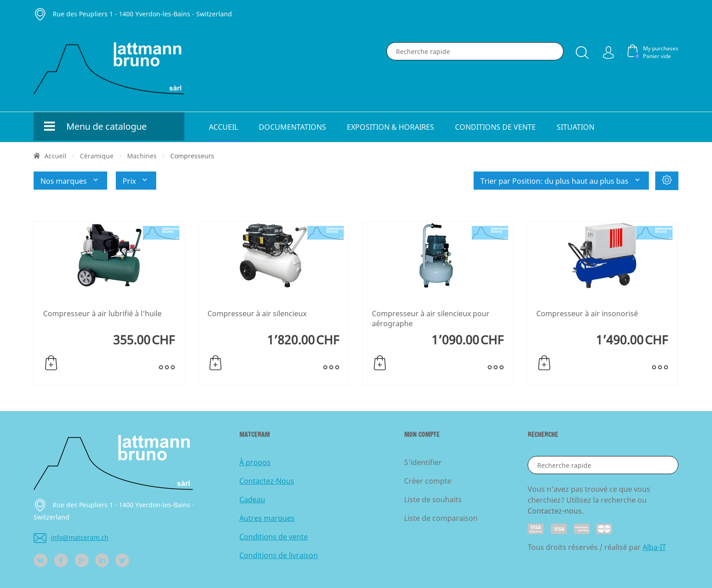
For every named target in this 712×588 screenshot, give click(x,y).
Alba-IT (654, 547)
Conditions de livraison (279, 555)
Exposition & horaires (391, 127)
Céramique (97, 156)
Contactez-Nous (267, 481)
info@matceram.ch (71, 537)
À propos (255, 462)
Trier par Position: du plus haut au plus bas (561, 181)
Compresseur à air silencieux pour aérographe (431, 318)
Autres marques (267, 518)
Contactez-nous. (556, 511)
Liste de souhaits (433, 500)
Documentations (292, 127)
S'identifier (423, 462)
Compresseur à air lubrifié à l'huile (102, 314)
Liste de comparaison (441, 518)
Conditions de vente (495, 127)
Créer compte (428, 481)
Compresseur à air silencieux (257, 314)
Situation (576, 127)
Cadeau (252, 500)
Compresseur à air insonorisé (587, 314)
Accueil (223, 127)
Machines (142, 156)
